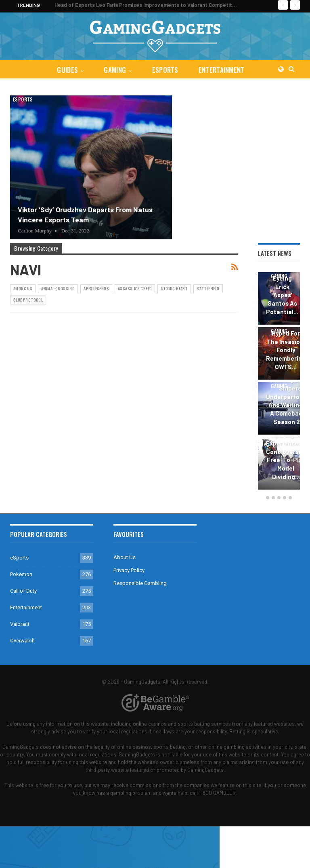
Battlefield (208, 288)
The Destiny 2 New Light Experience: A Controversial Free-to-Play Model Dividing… (286, 452)
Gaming (114, 70)
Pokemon (21, 574)
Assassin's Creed (135, 288)
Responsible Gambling (140, 583)
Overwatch (22, 641)
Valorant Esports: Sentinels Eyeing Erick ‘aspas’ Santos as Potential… (282, 282)
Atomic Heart (174, 288)
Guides (66, 70)
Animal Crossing (58, 288)
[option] (279, 382)
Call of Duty (23, 591)
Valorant (20, 624)
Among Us (23, 288)
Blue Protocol (28, 300)
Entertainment (223, 70)
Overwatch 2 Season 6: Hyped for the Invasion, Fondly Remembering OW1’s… (286, 342)
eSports (166, 70)
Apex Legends (96, 288)
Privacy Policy (129, 570)
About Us (125, 557)
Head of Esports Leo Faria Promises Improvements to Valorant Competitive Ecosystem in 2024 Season (181, 5)
